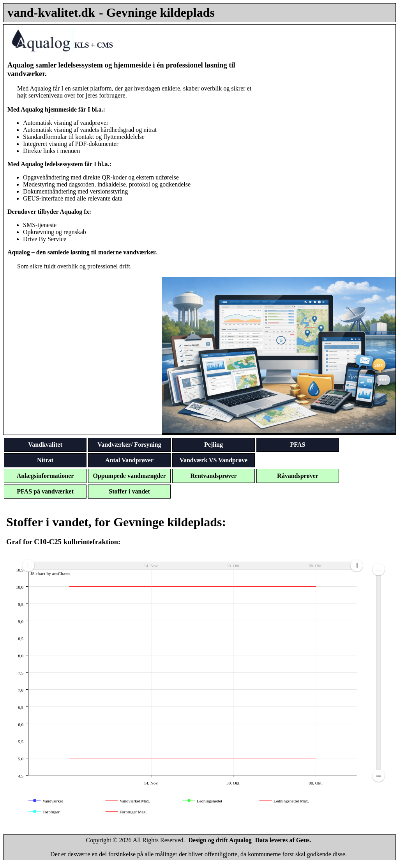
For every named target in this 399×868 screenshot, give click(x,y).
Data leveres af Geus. (283, 840)
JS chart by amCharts (50, 573)
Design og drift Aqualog (220, 840)
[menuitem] (192, 566)
